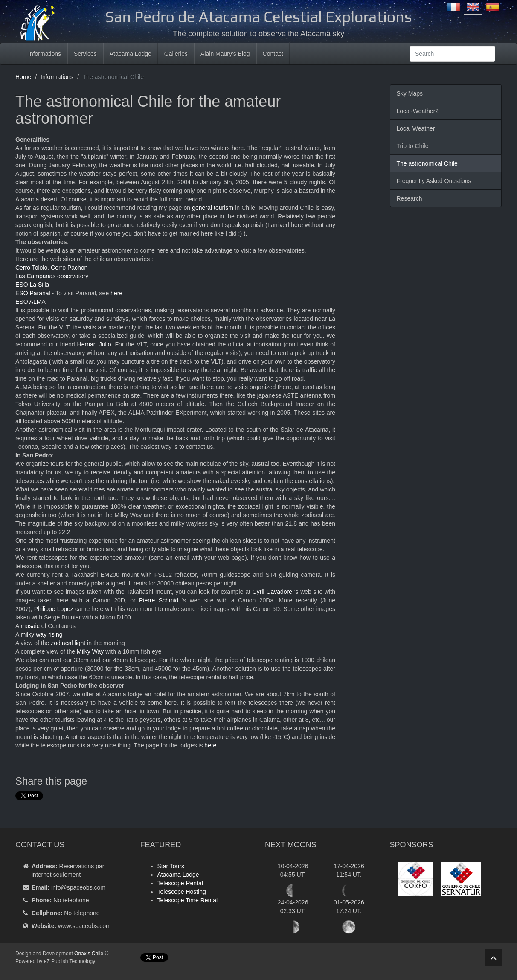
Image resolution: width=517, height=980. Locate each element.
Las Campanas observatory (52, 276)
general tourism (213, 208)
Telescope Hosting (182, 892)
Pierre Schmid (159, 600)
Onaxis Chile (89, 954)
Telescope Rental (180, 883)
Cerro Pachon (69, 268)
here (116, 293)
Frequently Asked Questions (434, 181)
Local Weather (416, 128)
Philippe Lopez (54, 609)
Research (410, 198)
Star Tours (171, 866)
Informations (45, 54)
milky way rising (41, 634)
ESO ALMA (30, 302)
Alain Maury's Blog (225, 54)
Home (23, 77)
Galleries (176, 54)
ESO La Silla (32, 285)
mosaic (30, 626)
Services (85, 54)
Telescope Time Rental (188, 900)
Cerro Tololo (31, 268)
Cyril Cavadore (272, 592)
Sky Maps (410, 93)
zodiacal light (68, 643)
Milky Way (90, 651)
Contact (273, 54)
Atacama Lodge (131, 54)
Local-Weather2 (418, 111)
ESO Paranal (33, 293)
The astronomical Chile (427, 163)
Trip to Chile (413, 146)
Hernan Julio (94, 344)
